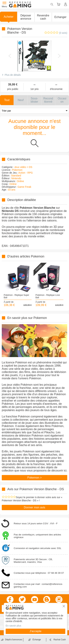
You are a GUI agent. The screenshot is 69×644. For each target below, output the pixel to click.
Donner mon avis (34, 507)
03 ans (12, 190)
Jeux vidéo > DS (23, 167)
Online (20, 181)
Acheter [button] (9, 17)
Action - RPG (26, 173)
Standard (16, 176)
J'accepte (35, 631)
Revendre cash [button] (43, 17)
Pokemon (17, 170)
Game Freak (24, 187)
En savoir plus (13, 626)
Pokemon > (34, 478)
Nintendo (16, 178)
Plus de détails (13, 75)
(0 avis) (63, 33)
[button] (26, 17)
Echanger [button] (60, 17)
